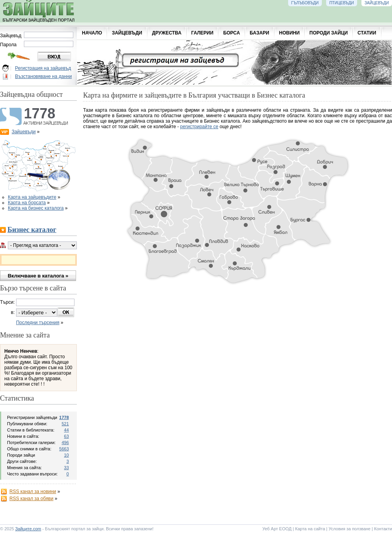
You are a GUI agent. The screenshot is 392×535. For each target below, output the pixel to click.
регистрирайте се (199, 127)
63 (66, 436)
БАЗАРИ (260, 33)
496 (65, 443)
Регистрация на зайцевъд (43, 68)
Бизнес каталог (32, 230)
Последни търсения (38, 323)
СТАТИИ (367, 33)
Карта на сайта (310, 529)
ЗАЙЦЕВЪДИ (127, 33)
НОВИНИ (289, 33)
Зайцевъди (24, 132)
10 (66, 455)
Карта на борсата (27, 203)
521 (65, 424)
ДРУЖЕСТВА (167, 33)
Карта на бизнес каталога (36, 208)
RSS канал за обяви (31, 499)
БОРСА (231, 33)
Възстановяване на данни (43, 76)
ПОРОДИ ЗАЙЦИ (328, 33)
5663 (64, 449)
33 (66, 468)
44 (66, 430)
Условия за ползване (349, 529)
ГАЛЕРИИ (202, 33)
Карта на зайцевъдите (32, 197)
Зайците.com (28, 529)
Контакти (383, 529)
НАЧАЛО (92, 33)
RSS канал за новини (33, 491)
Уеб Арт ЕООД (277, 529)
